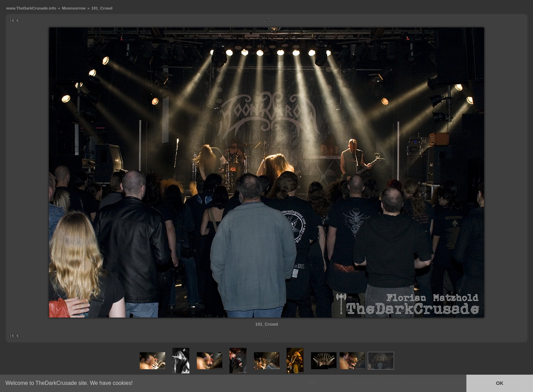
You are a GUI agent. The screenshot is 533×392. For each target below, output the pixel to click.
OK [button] (500, 383)
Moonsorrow (74, 8)
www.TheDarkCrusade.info (31, 8)
